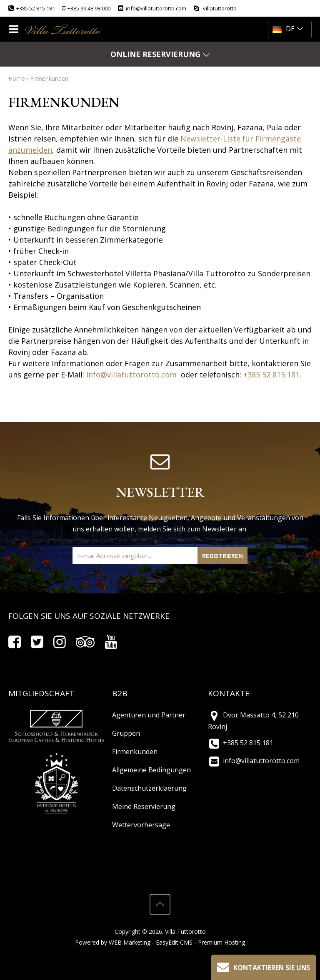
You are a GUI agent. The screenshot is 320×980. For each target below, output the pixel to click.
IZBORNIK (16, 29)
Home (17, 78)
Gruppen (126, 733)
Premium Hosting (221, 942)
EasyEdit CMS (174, 942)
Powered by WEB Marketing (113, 942)
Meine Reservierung (144, 806)
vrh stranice (160, 904)
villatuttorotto (215, 8)
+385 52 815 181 (32, 8)
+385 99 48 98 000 (86, 8)
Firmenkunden (49, 78)
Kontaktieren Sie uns (262, 966)
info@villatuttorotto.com (152, 8)
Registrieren (222, 556)
